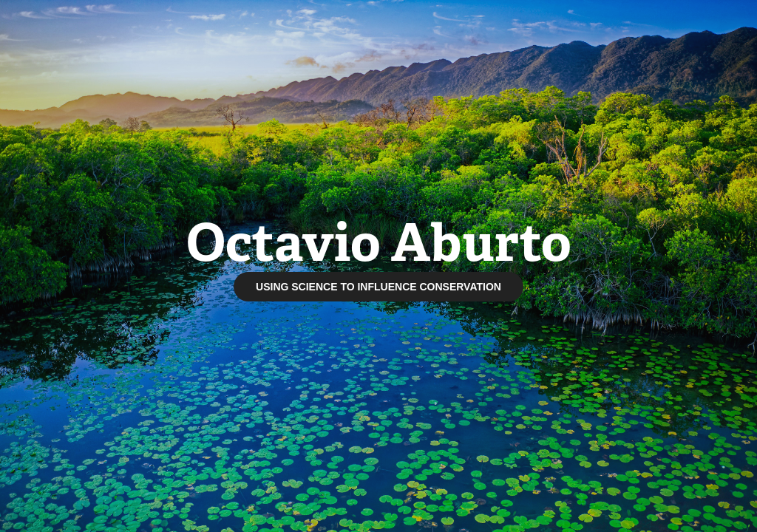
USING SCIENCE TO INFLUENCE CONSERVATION (378, 287)
